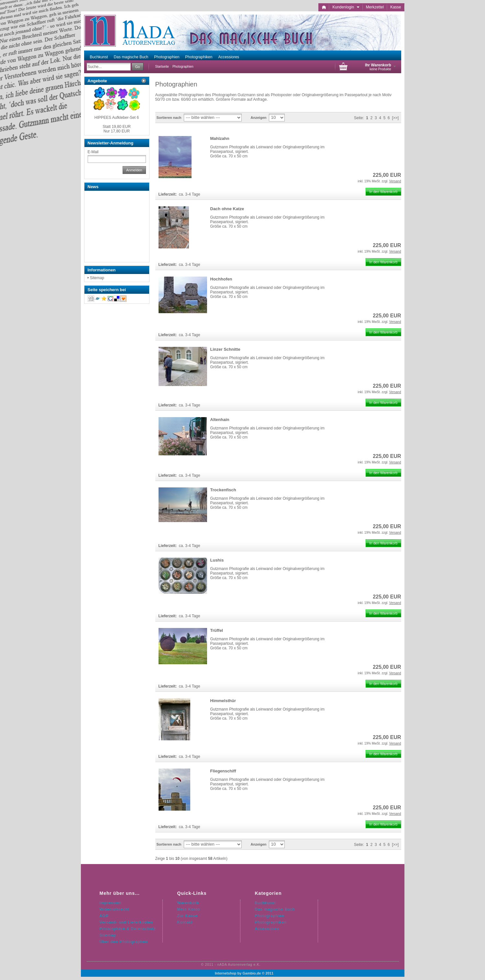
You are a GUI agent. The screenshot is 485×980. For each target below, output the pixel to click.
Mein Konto (189, 909)
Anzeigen (259, 118)
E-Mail (93, 152)
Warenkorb (188, 903)
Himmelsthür (223, 701)
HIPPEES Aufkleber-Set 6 (117, 118)
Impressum (111, 903)
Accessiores (229, 57)
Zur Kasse (188, 916)
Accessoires (267, 929)
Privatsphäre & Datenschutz (128, 929)
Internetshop (226, 973)
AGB (104, 916)
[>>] (395, 118)
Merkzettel (375, 7)
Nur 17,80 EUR (117, 129)
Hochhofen (221, 279)
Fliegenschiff (223, 771)
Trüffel (217, 630)
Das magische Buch (131, 57)
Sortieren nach (169, 118)
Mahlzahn (220, 138)
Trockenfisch (223, 490)
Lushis (217, 560)
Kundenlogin (346, 7)
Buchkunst (99, 57)
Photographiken (199, 57)
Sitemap (97, 278)
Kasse (396, 7)
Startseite (162, 67)
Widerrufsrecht (115, 909)
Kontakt (185, 922)
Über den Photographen (124, 942)
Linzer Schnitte (225, 349)
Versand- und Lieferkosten (126, 922)
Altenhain (220, 420)
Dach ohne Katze (227, 209)
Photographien (167, 57)
